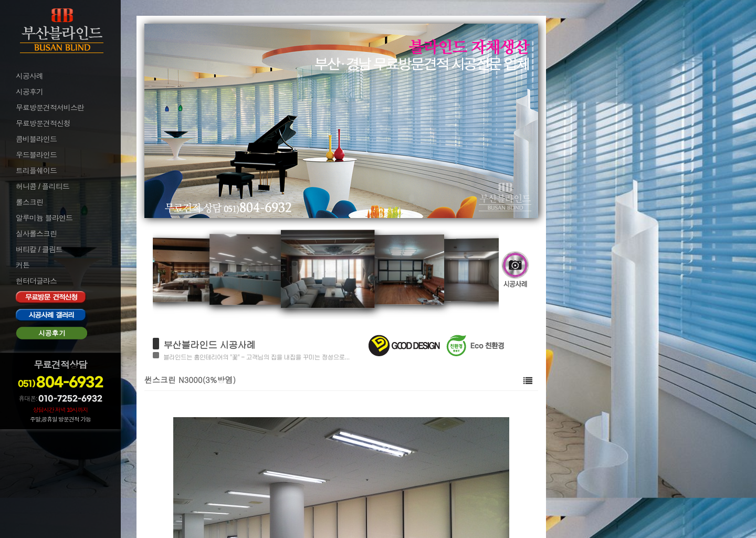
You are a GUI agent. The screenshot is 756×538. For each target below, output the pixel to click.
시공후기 (29, 92)
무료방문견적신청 (43, 123)
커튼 (23, 265)
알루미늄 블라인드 (44, 218)
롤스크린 (29, 202)
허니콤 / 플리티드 (43, 187)
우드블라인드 (36, 155)
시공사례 (29, 76)
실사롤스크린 (36, 234)
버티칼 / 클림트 (39, 250)
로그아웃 (28, 451)
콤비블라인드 (36, 139)
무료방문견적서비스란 (50, 108)
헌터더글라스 (36, 281)
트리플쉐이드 (36, 171)
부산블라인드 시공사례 (209, 344)
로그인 (25, 437)
